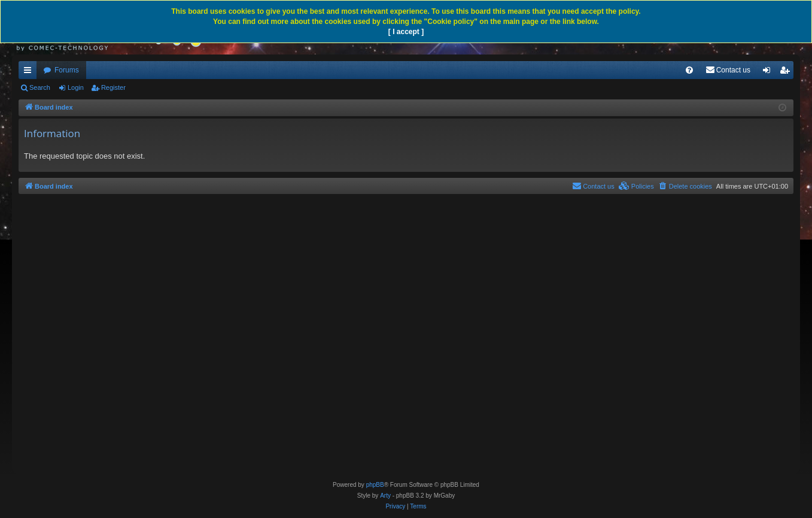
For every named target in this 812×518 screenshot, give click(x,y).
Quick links (30, 72)
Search (40, 87)
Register (113, 87)
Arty (385, 496)
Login (76, 87)
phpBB (375, 485)
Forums (67, 70)
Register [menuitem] (787, 72)
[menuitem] (689, 70)
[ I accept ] (406, 32)
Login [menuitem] (769, 72)
